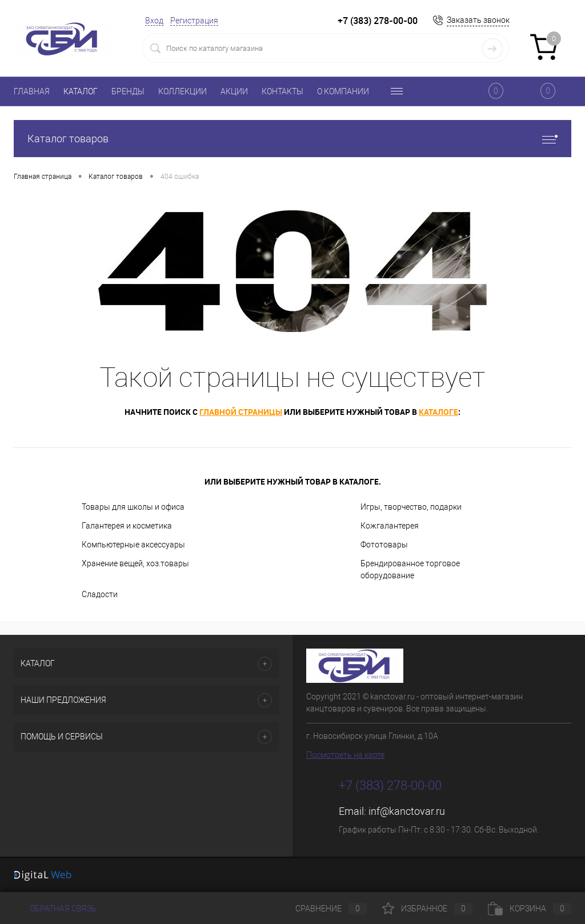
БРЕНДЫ (128, 91)
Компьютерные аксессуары (133, 545)
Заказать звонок (478, 20)
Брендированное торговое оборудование (410, 569)
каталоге (438, 412)
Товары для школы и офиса (133, 507)
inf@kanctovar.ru (407, 811)
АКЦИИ (234, 91)
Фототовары (384, 545)
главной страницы (241, 412)
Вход (154, 21)
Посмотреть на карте (345, 755)
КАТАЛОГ (81, 91)
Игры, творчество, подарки (411, 507)
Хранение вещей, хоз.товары (135, 563)
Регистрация (194, 21)
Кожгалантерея (390, 526)
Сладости (100, 594)
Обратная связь (55, 909)
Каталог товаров (292, 139)
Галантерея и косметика (127, 526)
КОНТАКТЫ (283, 91)
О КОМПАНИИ (343, 91)
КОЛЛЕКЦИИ (183, 91)
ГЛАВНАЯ (32, 91)
